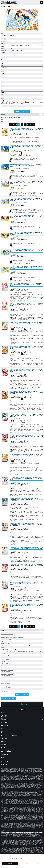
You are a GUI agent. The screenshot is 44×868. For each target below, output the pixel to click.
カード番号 (20, 638)
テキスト (14, 638)
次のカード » (26, 111)
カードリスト (5, 722)
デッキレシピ (5, 726)
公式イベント (5, 738)
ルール (3, 729)
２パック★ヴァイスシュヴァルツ (10, 735)
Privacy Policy (34, 860)
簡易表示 (9, 687)
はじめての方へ (5, 716)
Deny (28, 864)
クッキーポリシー (5, 765)
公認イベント (5, 742)
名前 (7, 638)
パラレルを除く (5, 691)
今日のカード (5, 745)
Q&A (2, 732)
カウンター (4, 683)
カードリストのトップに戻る (9, 698)
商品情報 (3, 719)
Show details (39, 864)
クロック (9, 683)
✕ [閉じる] (42, 856)
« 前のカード (18, 111)
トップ (3, 713)
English (3, 758)
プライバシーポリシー (6, 761)
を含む (9, 635)
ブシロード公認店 (6, 751)
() (19, 129)
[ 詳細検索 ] (19, 635)
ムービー (3, 748)
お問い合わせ (5, 754)
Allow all (10, 864)
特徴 (10, 638)
